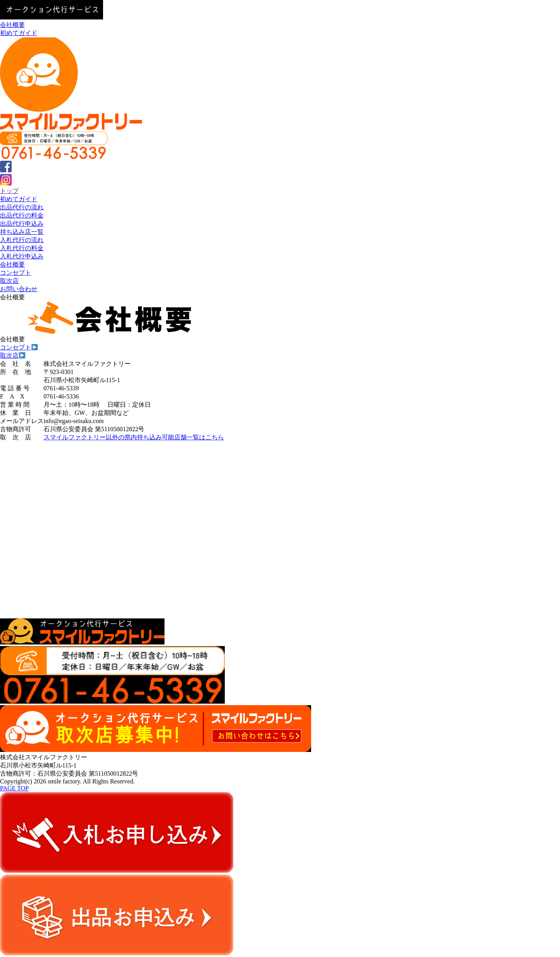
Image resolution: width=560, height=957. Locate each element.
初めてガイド (19, 33)
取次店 (9, 281)
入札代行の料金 (22, 248)
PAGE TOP (14, 788)
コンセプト (16, 273)
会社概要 (12, 25)
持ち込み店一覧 (22, 232)
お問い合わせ (19, 289)
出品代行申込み (22, 224)
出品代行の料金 (22, 215)
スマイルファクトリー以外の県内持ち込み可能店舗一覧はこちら (134, 437)
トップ (9, 191)
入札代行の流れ (22, 240)
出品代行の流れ (22, 207)
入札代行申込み (22, 256)
